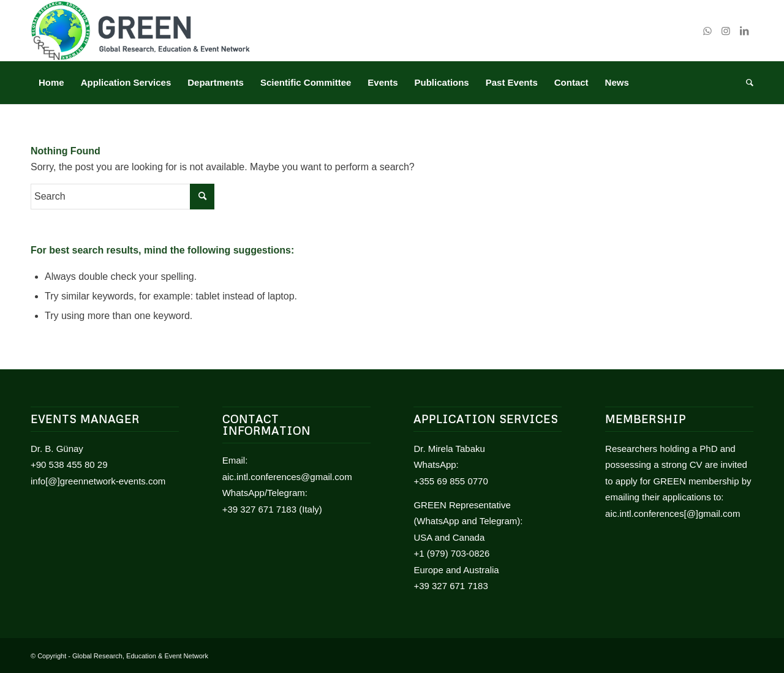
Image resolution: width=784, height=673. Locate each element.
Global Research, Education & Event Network (140, 656)
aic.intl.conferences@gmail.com (287, 477)
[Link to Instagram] (726, 31)
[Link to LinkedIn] (744, 31)
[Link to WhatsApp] (707, 31)
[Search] (746, 83)
